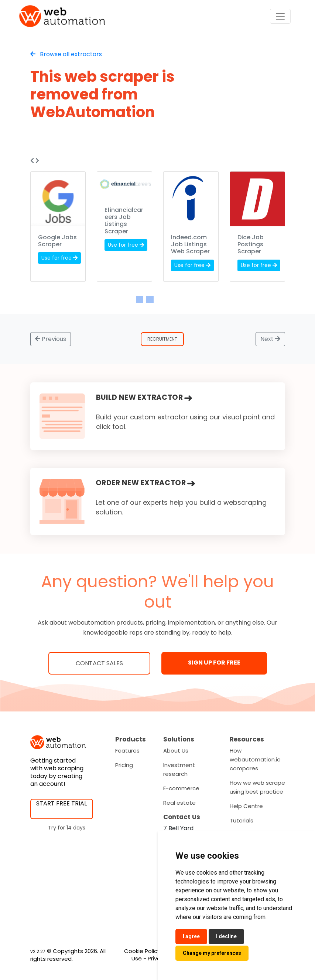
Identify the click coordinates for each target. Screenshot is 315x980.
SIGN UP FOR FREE (214, 663)
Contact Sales (99, 663)
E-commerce (181, 788)
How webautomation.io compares (255, 759)
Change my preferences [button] (212, 953)
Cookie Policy (142, 951)
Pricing (124, 765)
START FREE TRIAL (61, 803)
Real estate (179, 803)
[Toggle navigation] (280, 16)
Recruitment (162, 339)
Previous (51, 339)
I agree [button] (191, 936)
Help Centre (246, 806)
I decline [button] (226, 936)
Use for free (59, 258)
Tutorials (242, 820)
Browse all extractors (66, 54)
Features (127, 751)
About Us (176, 751)
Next (270, 339)
